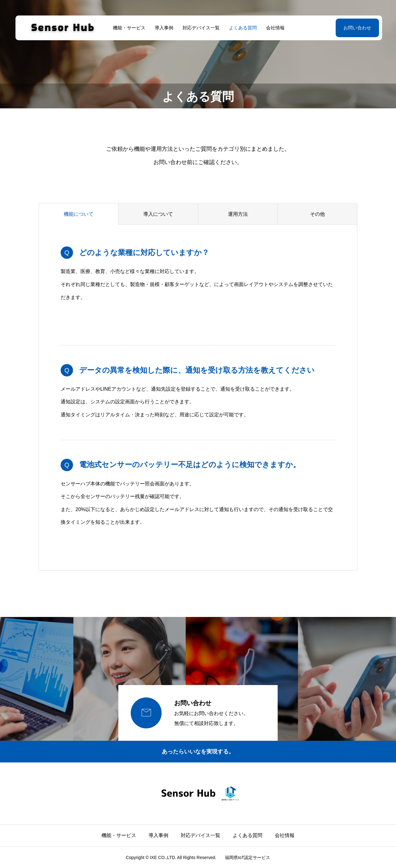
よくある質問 (242, 28)
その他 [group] (317, 214)
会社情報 (275, 28)
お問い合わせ (356, 28)
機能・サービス (129, 28)
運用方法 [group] (238, 214)
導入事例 (163, 28)
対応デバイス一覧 (200, 28)
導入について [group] (158, 214)
